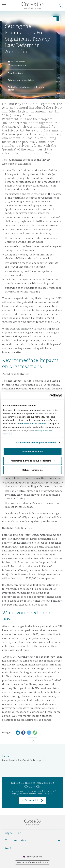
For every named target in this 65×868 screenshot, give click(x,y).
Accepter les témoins (32, 451)
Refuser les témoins (32, 470)
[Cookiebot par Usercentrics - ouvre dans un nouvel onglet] (49, 396)
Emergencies (34, 857)
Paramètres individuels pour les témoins (36, 442)
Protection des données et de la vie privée (24, 760)
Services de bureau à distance (32, 862)
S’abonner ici (30, 801)
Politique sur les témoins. (33, 423)
